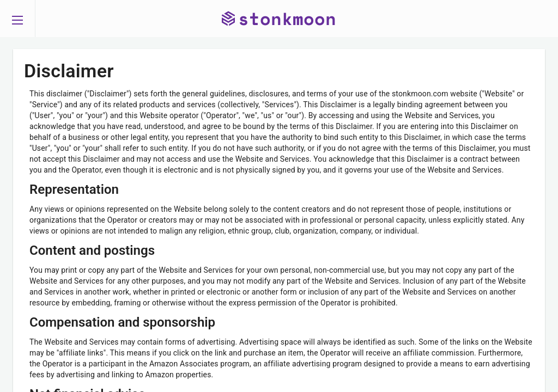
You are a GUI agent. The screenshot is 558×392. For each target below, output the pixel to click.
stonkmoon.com (420, 94)
